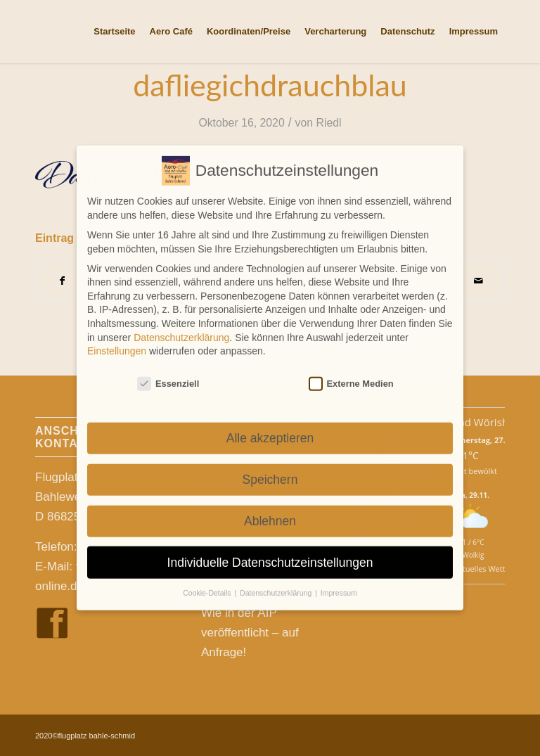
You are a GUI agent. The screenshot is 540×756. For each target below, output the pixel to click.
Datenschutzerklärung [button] (277, 582)
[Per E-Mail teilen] (478, 281)
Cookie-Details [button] (208, 582)
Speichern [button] (270, 468)
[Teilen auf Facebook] (62, 281)
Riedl (329, 123)
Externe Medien (351, 372)
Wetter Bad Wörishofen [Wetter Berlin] (473, 422)
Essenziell (168, 372)
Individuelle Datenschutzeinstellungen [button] (270, 551)
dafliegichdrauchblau (270, 85)
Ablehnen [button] (270, 510)
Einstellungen (117, 340)
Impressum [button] (339, 582)
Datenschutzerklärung (181, 326)
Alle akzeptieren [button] (270, 427)
